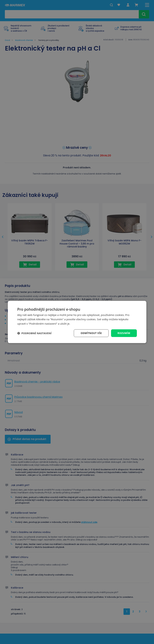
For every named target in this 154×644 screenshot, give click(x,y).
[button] (34, 333)
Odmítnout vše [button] (91, 333)
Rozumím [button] (124, 333)
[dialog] (77, 322)
